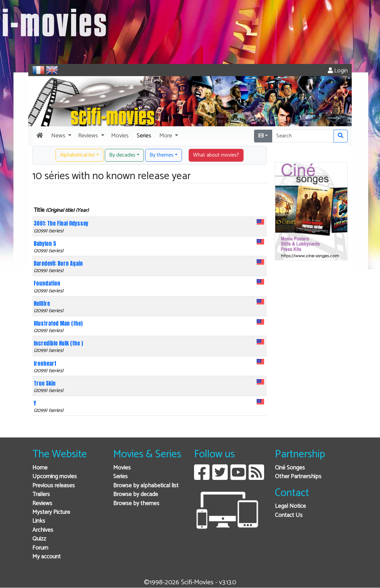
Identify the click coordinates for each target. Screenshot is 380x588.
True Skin (45, 383)
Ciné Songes (290, 468)
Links (39, 521)
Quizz (39, 539)
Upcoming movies (55, 477)
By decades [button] (122, 155)
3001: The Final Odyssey (61, 223)
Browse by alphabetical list (146, 486)
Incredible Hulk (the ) (58, 343)
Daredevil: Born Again (58, 263)
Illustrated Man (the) (58, 323)
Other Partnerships (298, 477)
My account (46, 557)
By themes (162, 155)
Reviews (42, 504)
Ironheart (45, 363)
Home (40, 468)
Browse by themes (136, 504)
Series (120, 477)
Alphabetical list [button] (77, 155)
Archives (43, 530)
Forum (40, 548)
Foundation (47, 283)
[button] (61, 136)
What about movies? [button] (216, 155)
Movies (122, 468)
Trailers (41, 495)
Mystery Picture (51, 512)
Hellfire (42, 303)
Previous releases (54, 486)
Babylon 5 (45, 243)
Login (338, 71)
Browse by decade (136, 495)
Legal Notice (290, 506)
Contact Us (289, 515)
